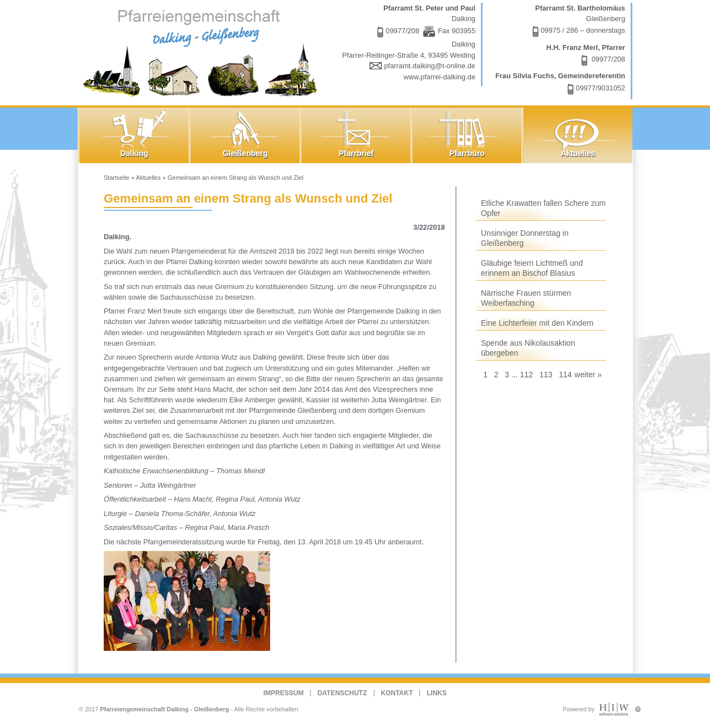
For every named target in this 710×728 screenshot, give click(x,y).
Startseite (116, 178)
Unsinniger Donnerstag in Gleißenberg (525, 238)
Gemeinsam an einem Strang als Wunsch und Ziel (235, 178)
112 (526, 375)
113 (546, 375)
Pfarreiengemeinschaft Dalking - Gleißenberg (164, 709)
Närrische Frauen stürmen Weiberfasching (526, 298)
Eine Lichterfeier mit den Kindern (537, 323)
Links (437, 693)
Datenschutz (342, 693)
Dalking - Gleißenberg (202, 51)
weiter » (588, 375)
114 (565, 375)
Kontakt (397, 693)
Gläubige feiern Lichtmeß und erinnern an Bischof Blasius (532, 268)
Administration (638, 707)
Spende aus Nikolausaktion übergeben (528, 348)
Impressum (284, 693)
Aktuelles (148, 178)
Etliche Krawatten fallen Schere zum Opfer (543, 208)
